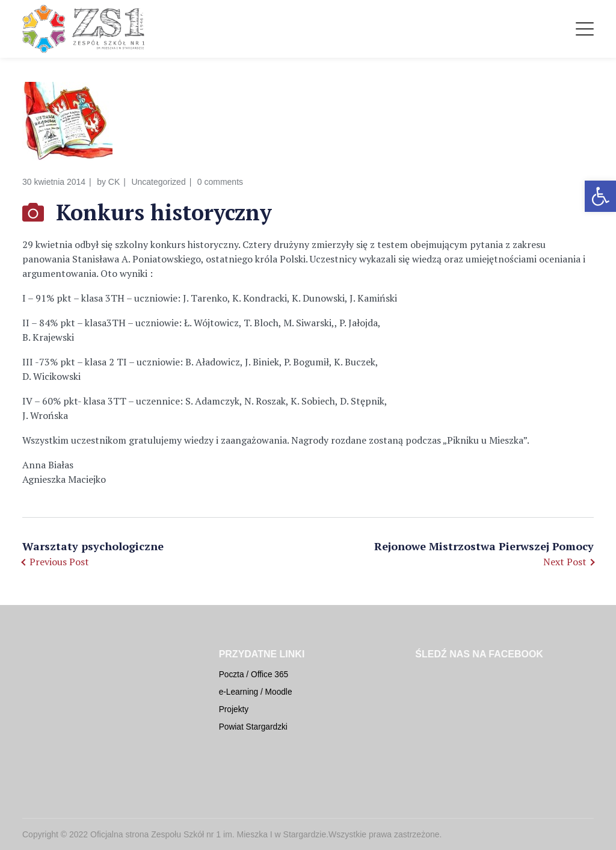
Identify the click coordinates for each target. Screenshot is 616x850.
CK (114, 182)
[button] (600, 196)
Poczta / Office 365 (254, 675)
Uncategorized (158, 182)
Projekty (234, 709)
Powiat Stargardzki (253, 727)
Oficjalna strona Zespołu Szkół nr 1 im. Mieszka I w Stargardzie (208, 834)
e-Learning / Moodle (256, 692)
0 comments (220, 182)
